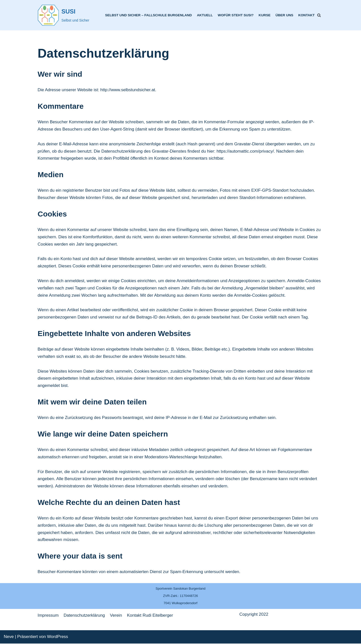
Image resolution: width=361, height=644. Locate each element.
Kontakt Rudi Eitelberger (150, 616)
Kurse (264, 15)
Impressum (48, 616)
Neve (9, 637)
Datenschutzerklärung (84, 616)
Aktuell (204, 15)
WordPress (58, 637)
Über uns (284, 15)
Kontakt (306, 15)
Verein (116, 616)
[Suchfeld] (319, 15)
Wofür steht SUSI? (235, 15)
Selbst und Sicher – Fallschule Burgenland (148, 15)
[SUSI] (63, 15)
